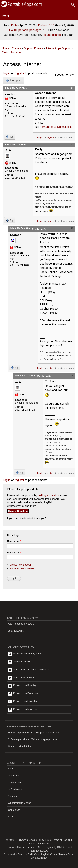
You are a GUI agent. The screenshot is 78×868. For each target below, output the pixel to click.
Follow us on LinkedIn (22, 701)
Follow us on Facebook (23, 694)
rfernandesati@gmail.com (56, 127)
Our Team (14, 776)
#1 (72, 88)
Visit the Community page (24, 654)
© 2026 (10, 840)
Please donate (52, 35)
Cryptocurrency (39, 858)
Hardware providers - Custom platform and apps (34, 733)
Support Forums (34, 48)
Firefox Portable (11, 52)
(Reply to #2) (39, 229)
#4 (72, 375)
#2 (72, 145)
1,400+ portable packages (25, 30)
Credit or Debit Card (29, 854)
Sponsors (13, 796)
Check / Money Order (62, 854)
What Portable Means (20, 803)
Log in (7, 73)
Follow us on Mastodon (23, 710)
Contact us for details (19, 746)
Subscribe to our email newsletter (28, 670)
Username (14, 541)
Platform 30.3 (46, 25)
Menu (5, 16)
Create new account (21, 565)
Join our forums (19, 662)
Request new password (23, 569)
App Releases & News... (21, 624)
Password (14, 553)
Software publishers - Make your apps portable (32, 739)
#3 (72, 228)
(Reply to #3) (44, 376)
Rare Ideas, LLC (31, 847)
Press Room (15, 783)
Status (11, 817)
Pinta (14, 25)
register (19, 73)
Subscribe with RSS (21, 678)
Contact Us (14, 810)
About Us (13, 769)
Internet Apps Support (59, 48)
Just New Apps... (17, 631)
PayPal (45, 854)
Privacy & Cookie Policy (31, 840)
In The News (15, 789)
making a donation (48, 495)
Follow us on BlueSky (22, 686)
